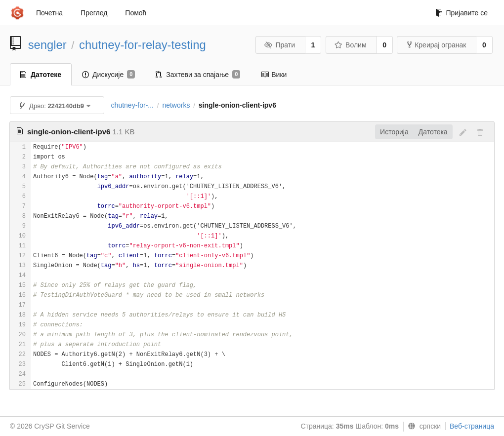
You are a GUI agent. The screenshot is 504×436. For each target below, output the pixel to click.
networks (176, 105)
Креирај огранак (437, 45)
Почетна (49, 13)
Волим (351, 45)
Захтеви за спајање (198, 75)
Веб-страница (472, 426)
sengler (47, 45)
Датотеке (41, 75)
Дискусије (108, 75)
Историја (394, 132)
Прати (280, 45)
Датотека (433, 132)
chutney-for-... (132, 105)
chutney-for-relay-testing (143, 45)
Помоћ (136, 13)
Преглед (94, 13)
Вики (274, 75)
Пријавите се (462, 13)
